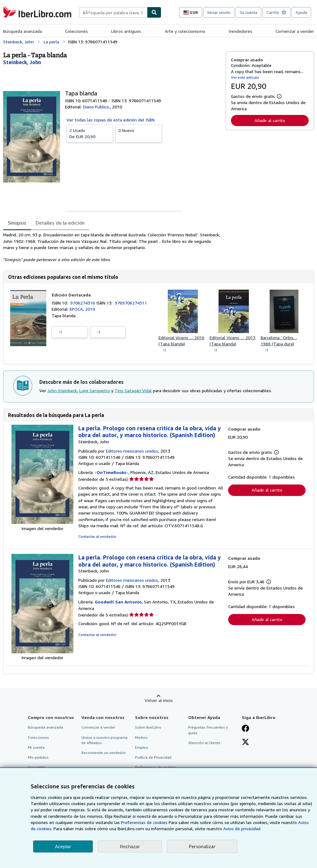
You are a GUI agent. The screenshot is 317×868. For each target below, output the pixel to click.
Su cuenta (248, 12)
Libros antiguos (126, 31)
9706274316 (83, 303)
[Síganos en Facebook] (245, 729)
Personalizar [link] (202, 846)
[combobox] (113, 12)
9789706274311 (131, 303)
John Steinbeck (62, 390)
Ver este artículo (245, 77)
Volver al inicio (159, 700)
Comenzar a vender (295, 31)
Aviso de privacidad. (242, 829)
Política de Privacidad (153, 757)
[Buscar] (154, 12)
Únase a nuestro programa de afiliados (104, 740)
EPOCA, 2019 (82, 309)
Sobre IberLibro (148, 727)
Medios (141, 737)
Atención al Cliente (204, 743)
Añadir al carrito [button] (270, 120)
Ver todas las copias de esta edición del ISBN (111, 120)
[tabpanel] (112, 247)
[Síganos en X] (245, 743)
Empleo (142, 747)
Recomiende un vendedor (104, 753)
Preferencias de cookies (144, 822)
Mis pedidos (38, 757)
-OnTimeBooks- (111, 472)
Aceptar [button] (63, 846)
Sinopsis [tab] (17, 223)
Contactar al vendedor (97, 536)
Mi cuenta (36, 747)
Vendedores (240, 31)
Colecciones (76, 31)
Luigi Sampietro (95, 390)
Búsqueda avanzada (22, 31)
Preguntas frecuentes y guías (208, 730)
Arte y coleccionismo (185, 31)
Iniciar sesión (219, 12)
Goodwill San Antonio (118, 602)
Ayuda (301, 12)
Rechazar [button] (130, 846)
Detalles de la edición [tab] (60, 223)
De (90, 133)
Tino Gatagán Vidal (133, 390)
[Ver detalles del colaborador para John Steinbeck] (22, 62)
